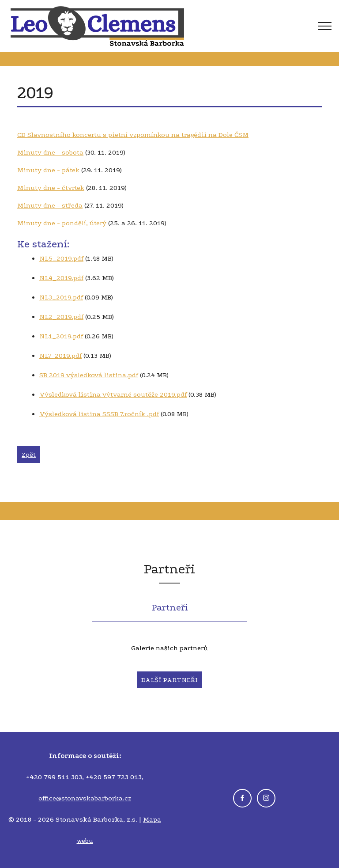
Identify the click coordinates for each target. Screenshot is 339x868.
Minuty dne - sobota (50, 152)
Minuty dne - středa (50, 205)
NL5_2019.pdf (61, 258)
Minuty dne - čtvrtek (51, 188)
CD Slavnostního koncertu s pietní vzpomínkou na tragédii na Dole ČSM (133, 135)
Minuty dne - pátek (48, 170)
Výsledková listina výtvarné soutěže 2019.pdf (113, 394)
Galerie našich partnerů (169, 648)
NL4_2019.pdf (61, 278)
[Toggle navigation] (283, 26)
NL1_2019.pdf (61, 336)
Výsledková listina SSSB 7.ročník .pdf (99, 414)
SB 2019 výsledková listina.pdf (89, 375)
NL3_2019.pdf (61, 297)
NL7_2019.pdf (60, 356)
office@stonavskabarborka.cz (85, 798)
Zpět (29, 455)
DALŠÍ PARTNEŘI (169, 680)
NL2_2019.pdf (61, 317)
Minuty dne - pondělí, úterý (62, 223)
